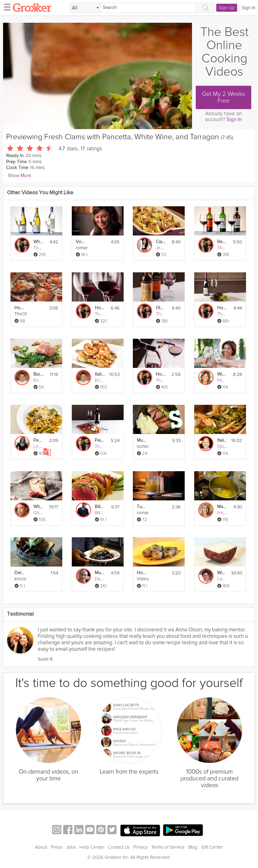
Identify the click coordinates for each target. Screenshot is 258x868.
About (41, 847)
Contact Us (119, 847)
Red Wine (222, 242)
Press (57, 847)
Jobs (71, 847)
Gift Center (212, 847)
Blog (193, 847)
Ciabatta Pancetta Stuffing (161, 242)
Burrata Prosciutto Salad (39, 374)
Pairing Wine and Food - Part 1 (100, 440)
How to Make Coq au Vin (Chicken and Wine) (19, 308)
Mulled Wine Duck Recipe (142, 440)
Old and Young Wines (161, 308)
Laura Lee (227, 579)
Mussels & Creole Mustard (100, 573)
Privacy (141, 847)
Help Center (92, 847)
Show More (19, 176)
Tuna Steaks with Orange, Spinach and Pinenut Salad (142, 507)
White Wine (39, 242)
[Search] (148, 8)
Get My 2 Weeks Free (223, 97)
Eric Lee (42, 380)
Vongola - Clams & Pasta (81, 242)
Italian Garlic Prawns (100, 374)
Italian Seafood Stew (222, 440)
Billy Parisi (105, 513)
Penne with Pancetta (39, 440)
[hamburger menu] (6, 7)
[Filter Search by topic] (85, 8)
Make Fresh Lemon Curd (222, 507)
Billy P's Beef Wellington (100, 507)
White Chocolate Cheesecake (39, 507)
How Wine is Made (222, 308)
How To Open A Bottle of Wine (161, 374)
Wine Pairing (222, 374)
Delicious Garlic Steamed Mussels (19, 573)
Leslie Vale (44, 446)
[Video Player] (98, 76)
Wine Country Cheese (222, 573)
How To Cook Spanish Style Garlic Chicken (142, 573)
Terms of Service (168, 847)
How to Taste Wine (100, 308)
